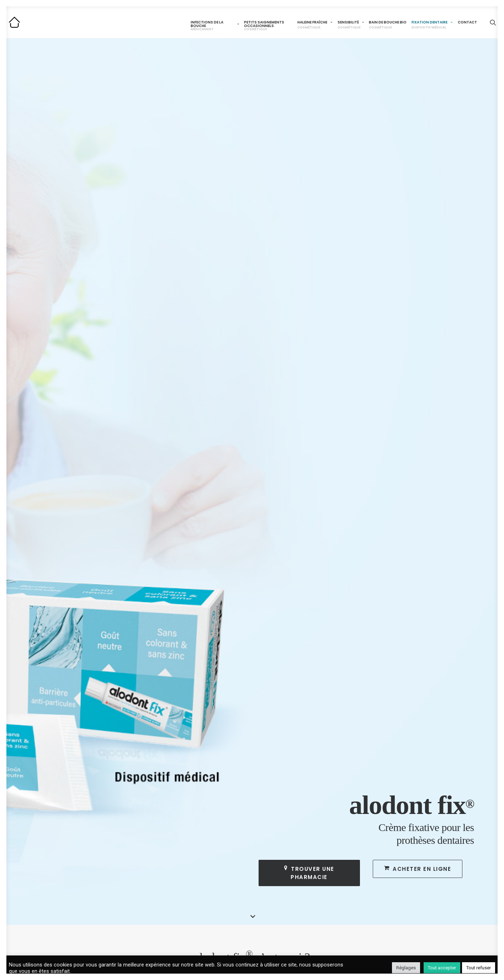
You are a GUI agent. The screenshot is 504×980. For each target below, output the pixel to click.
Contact (467, 22)
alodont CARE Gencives (206, 879)
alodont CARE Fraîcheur (286, 865)
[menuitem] (215, 24)
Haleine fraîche (315, 25)
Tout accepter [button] (442, 968)
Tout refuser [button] (479, 968)
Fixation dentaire (432, 25)
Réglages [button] (406, 968)
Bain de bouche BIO (388, 25)
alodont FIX (352, 865)
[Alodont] (14, 22)
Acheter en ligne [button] (418, 181)
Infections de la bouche (215, 26)
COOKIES (432, 873)
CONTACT (434, 852)
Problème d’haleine (281, 893)
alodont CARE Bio (279, 884)
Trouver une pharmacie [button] (310, 185)
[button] (493, 22)
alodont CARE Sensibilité (287, 874)
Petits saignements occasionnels (264, 26)
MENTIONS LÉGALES (449, 862)
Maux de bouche (117, 891)
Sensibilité (351, 25)
